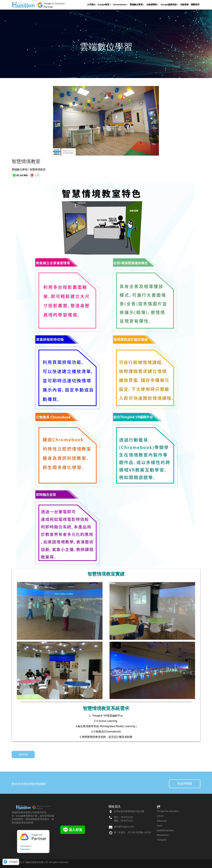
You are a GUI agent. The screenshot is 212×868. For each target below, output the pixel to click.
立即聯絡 (13, 862)
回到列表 (23, 755)
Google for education (168, 811)
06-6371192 (127, 817)
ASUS (160, 816)
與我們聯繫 (185, 784)
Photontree (163, 835)
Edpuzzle (162, 821)
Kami (160, 826)
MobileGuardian (165, 830)
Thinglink (162, 840)
